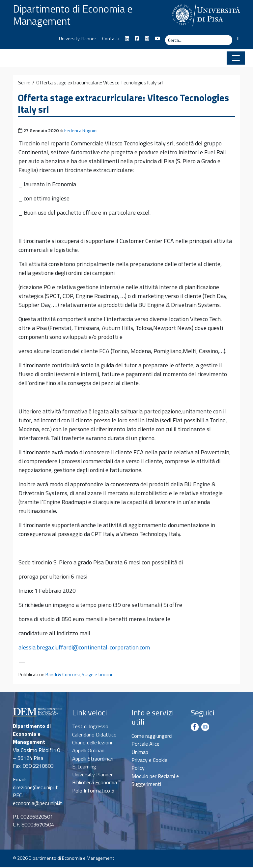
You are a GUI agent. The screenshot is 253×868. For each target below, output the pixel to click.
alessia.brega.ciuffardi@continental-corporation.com (84, 648)
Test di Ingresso (90, 727)
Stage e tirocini (97, 675)
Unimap (140, 753)
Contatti (111, 39)
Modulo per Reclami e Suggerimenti (155, 781)
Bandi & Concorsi (63, 675)
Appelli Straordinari (93, 759)
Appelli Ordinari (88, 751)
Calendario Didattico (94, 735)
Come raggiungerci (152, 736)
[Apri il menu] (236, 59)
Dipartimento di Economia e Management (75, 15)
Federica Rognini (81, 131)
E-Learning (84, 767)
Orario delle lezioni (92, 743)
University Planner (78, 39)
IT (239, 39)
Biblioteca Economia (95, 783)
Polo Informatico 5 (93, 791)
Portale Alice (145, 745)
